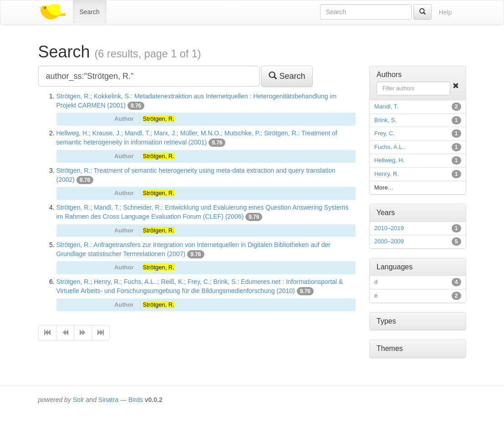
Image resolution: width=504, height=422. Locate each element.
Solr (79, 400)
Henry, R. (387, 174)
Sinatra (108, 400)
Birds (136, 400)
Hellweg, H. (389, 160)
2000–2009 (389, 241)
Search (90, 12)
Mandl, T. (386, 106)
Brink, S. (385, 120)
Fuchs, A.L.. (390, 147)
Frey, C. (384, 133)
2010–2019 (389, 228)
